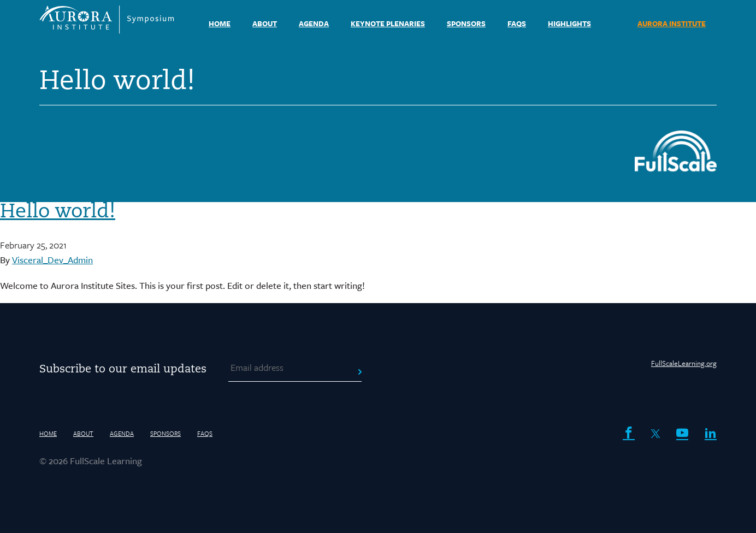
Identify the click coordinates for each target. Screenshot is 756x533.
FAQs (517, 23)
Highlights (569, 23)
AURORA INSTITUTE (672, 23)
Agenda (314, 23)
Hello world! (58, 212)
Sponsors (466, 23)
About (265, 23)
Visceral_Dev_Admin (52, 260)
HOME (220, 23)
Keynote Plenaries (388, 23)
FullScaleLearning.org (684, 363)
